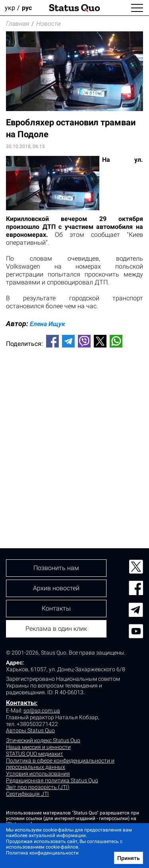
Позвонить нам (56, 568)
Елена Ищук (47, 324)
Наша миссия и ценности (38, 747)
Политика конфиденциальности (42, 853)
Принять (129, 858)
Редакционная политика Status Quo (52, 780)
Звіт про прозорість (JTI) (38, 787)
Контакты (21, 703)
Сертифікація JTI (27, 794)
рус (27, 8)
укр (10, 8)
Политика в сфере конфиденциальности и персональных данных (60, 764)
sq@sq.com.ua (42, 711)
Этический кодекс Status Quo (43, 740)
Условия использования (38, 774)
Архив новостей (56, 588)
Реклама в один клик (56, 629)
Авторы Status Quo (30, 730)
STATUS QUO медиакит (35, 754)
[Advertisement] (74, 435)
